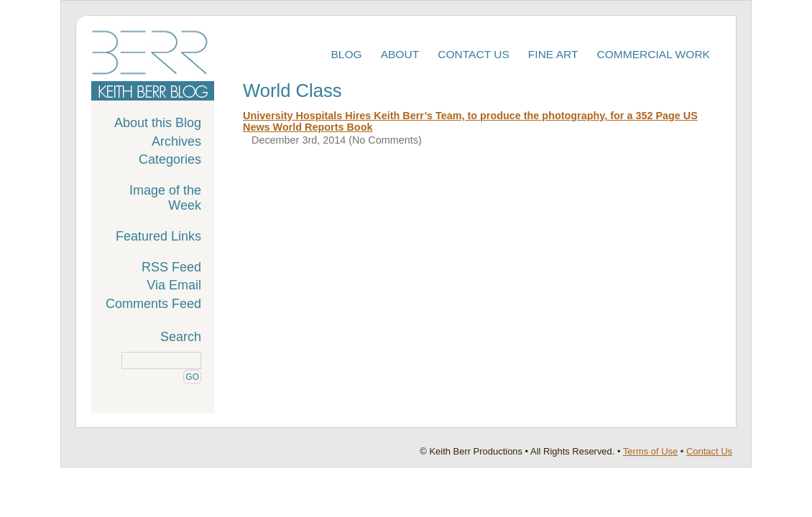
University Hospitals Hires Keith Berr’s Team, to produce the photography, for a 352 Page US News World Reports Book (470, 121)
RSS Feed (171, 267)
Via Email (174, 285)
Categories (170, 159)
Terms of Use (650, 451)
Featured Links (158, 236)
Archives (176, 141)
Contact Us (474, 54)
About (400, 54)
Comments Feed (153, 304)
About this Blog (158, 123)
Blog (346, 54)
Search (181, 337)
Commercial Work (654, 54)
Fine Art (553, 54)
